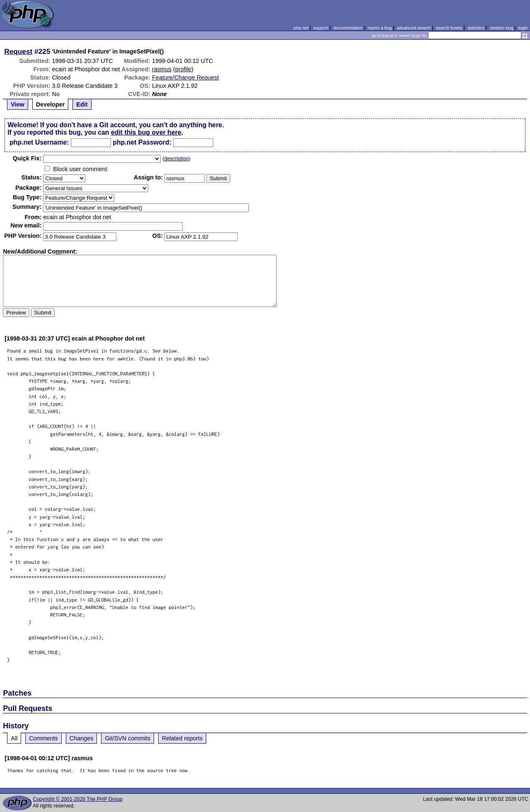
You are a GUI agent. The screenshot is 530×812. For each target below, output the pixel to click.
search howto (449, 28)
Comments (43, 738)
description (176, 159)
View (18, 104)
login (523, 28)
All (14, 738)
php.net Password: (142, 142)
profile (183, 69)
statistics (476, 28)
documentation (348, 28)
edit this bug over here (146, 132)
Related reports (182, 738)
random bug (501, 28)
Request (18, 51)
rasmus (162, 69)
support (321, 28)
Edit (82, 104)
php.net (301, 28)
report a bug (380, 28)
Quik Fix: (27, 158)
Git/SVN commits (128, 738)
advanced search (414, 28)
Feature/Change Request (185, 77)
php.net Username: (39, 142)
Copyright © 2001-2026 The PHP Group (78, 799)
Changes (82, 738)
